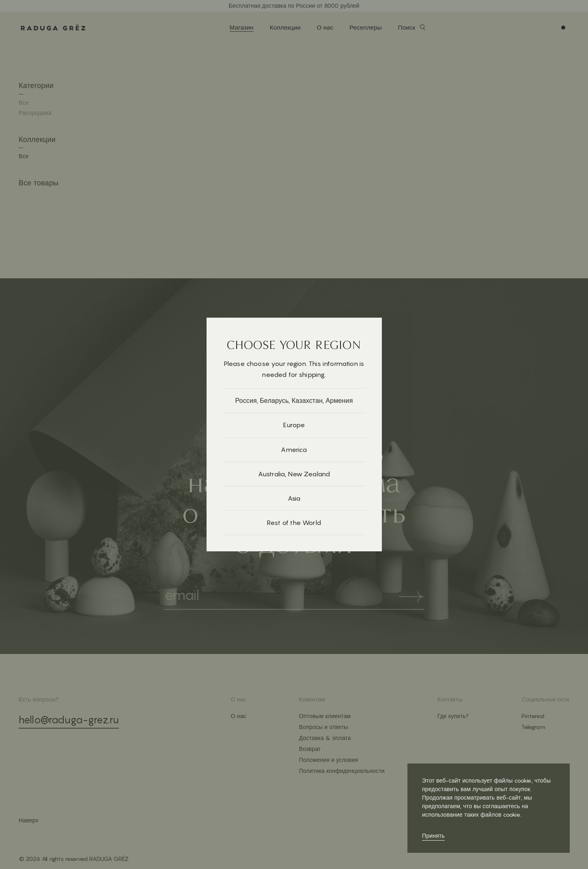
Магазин (242, 27)
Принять (433, 836)
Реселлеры (365, 27)
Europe (294, 425)
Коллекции (285, 27)
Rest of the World (294, 523)
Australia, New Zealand (294, 474)
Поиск (407, 27)
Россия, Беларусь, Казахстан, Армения (294, 400)
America (294, 450)
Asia (294, 498)
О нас (325, 27)
